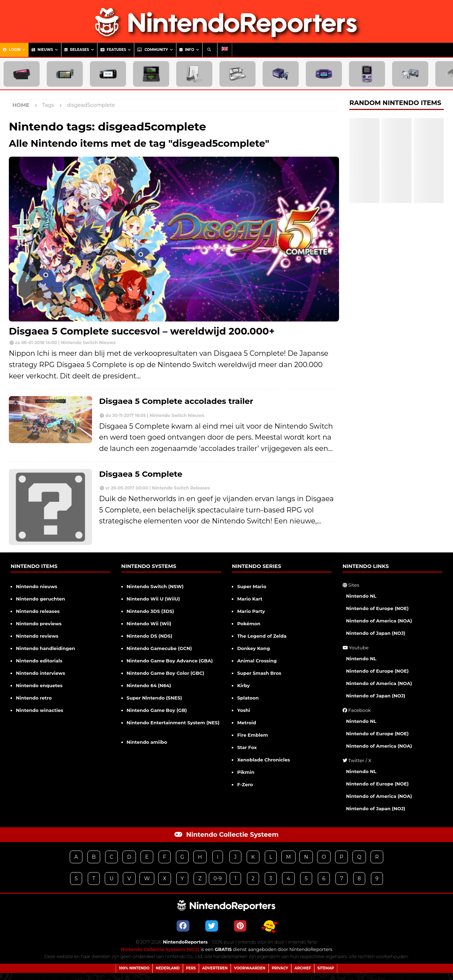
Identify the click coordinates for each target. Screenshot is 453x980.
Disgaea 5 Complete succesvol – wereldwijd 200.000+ (142, 331)
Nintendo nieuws (37, 586)
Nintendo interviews (41, 673)
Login (12, 50)
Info (187, 50)
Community (153, 50)
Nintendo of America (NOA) (379, 621)
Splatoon (248, 698)
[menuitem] (225, 50)
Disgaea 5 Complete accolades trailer (176, 401)
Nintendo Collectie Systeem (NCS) (160, 949)
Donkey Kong (253, 648)
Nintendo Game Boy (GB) (157, 710)
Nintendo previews (39, 624)
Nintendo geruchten (41, 599)
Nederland (168, 968)
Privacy (280, 968)
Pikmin (246, 772)
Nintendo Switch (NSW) (155, 586)
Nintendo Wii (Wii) (149, 624)
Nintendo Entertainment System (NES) (173, 723)
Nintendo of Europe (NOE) (377, 608)
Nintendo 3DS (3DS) (150, 611)
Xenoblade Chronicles (263, 760)
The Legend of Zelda (262, 636)
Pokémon (249, 624)
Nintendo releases (38, 611)
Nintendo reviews (37, 636)
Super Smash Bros (259, 673)
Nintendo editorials (39, 661)
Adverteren (215, 968)
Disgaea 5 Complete (141, 474)
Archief (303, 968)
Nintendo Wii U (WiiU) (153, 599)
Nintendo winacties (39, 710)
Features (113, 50)
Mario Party (251, 611)
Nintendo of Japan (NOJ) (376, 633)
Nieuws (42, 50)
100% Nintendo (134, 968)
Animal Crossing (257, 661)
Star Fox (247, 747)
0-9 (217, 878)
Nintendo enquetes (39, 685)
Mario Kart (250, 599)
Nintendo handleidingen (45, 648)
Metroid (246, 723)
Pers (191, 968)
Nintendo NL (361, 596)
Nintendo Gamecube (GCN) (159, 648)
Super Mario (252, 586)
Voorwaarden (250, 968)
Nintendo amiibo (147, 742)
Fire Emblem (253, 735)
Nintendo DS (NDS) (150, 636)
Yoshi (243, 710)
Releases (77, 50)
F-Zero (245, 784)
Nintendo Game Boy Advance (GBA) (170, 661)
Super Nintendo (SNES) (154, 698)
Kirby (243, 685)
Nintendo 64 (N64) (149, 685)
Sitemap (326, 968)
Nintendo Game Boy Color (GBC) (165, 673)
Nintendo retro (34, 698)
